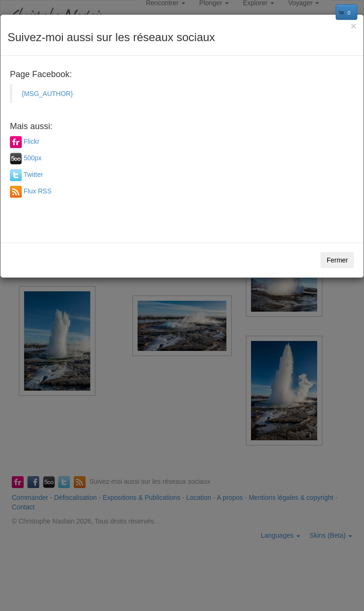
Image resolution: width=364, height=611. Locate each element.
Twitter (33, 175)
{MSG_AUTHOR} (47, 94)
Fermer (337, 260)
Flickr (31, 141)
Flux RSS (38, 191)
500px (33, 158)
